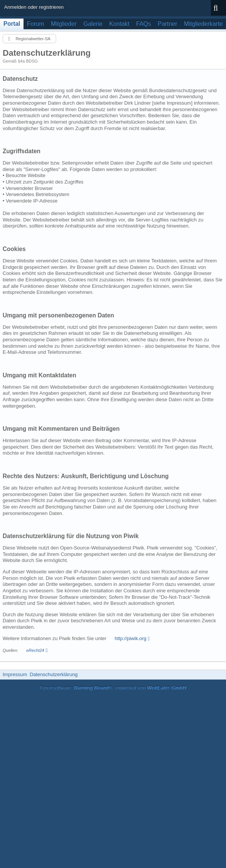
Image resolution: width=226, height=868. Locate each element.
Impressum (15, 674)
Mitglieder (64, 24)
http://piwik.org (130, 638)
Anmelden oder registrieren (34, 7)
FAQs (144, 24)
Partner (167, 24)
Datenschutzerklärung (53, 674)
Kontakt (119, 24)
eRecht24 (35, 650)
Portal (12, 24)
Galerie (93, 24)
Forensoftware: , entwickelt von (113, 688)
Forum (35, 24)
